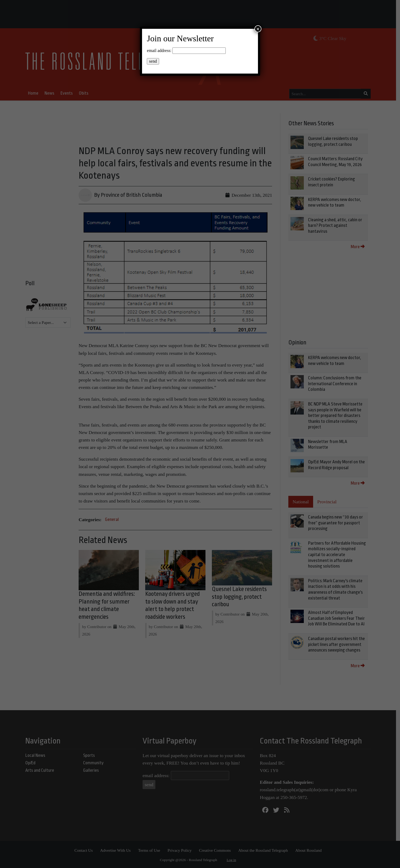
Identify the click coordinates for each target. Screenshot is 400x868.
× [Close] (258, 29)
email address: (159, 51)
